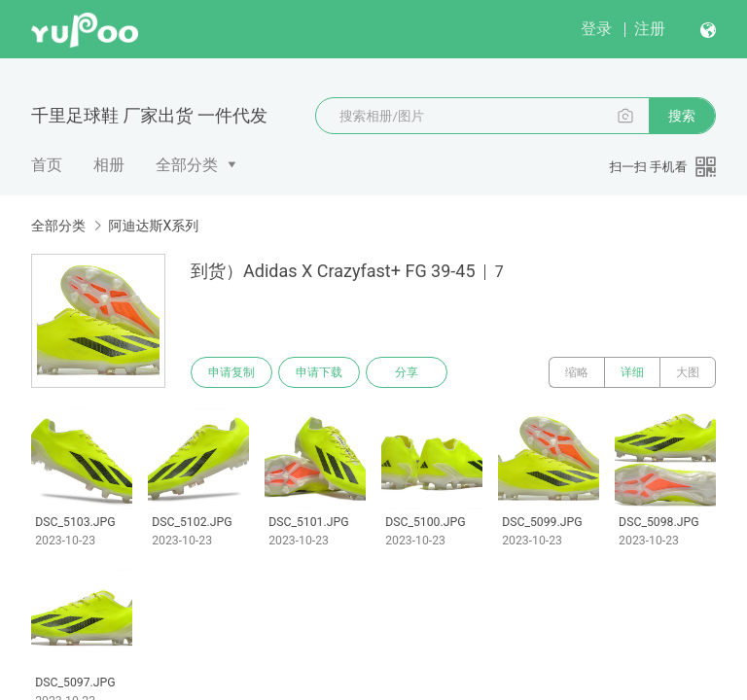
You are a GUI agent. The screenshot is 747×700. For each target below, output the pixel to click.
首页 (47, 165)
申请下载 (319, 372)
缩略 (577, 372)
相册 (109, 165)
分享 (407, 372)
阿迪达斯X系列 (153, 226)
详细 (632, 372)
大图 (688, 372)
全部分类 (187, 165)
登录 (596, 29)
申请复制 (231, 372)
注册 (650, 29)
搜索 (682, 116)
